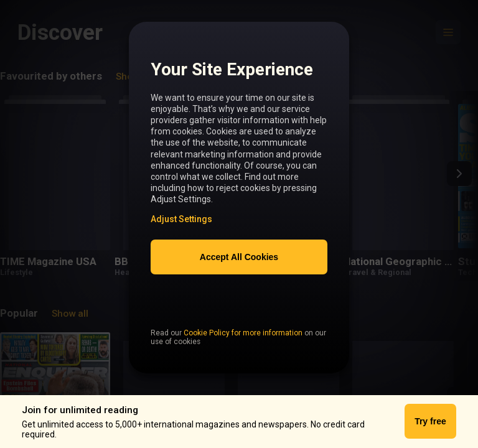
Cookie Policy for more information (243, 359)
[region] (239, 205)
